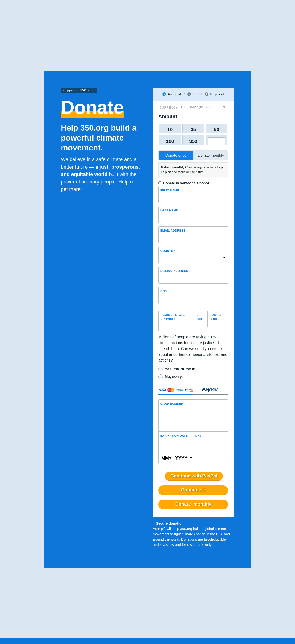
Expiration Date (174, 436)
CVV (198, 436)
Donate (193, 504)
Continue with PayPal (194, 476)
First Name (170, 191)
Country (168, 251)
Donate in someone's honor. (186, 183)
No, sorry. (174, 377)
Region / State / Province (174, 317)
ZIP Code (201, 317)
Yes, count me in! (181, 369)
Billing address (174, 271)
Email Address (173, 231)
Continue (191, 490)
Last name (169, 211)
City (164, 291)
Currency (169, 108)
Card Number (172, 404)
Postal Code (215, 317)
